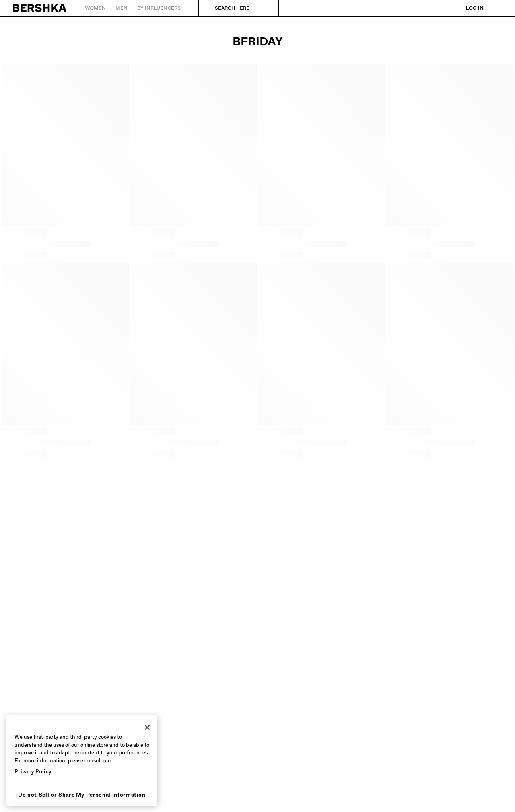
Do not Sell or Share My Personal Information (82, 795)
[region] (82, 760)
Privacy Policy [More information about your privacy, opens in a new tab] (33, 772)
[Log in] (469, 8)
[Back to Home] (40, 8)
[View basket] (496, 8)
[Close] (147, 727)
